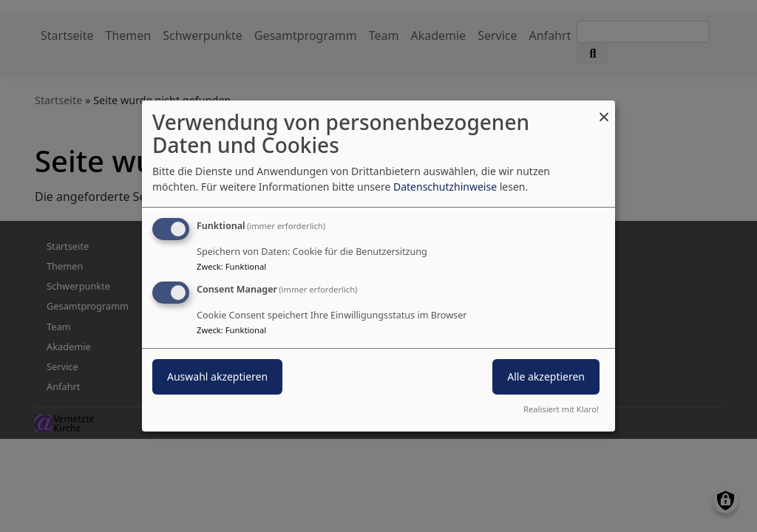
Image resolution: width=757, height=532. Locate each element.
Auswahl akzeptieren (217, 376)
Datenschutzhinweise (445, 187)
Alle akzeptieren (546, 376)
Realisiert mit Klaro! (561, 409)
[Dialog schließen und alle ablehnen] (604, 110)
